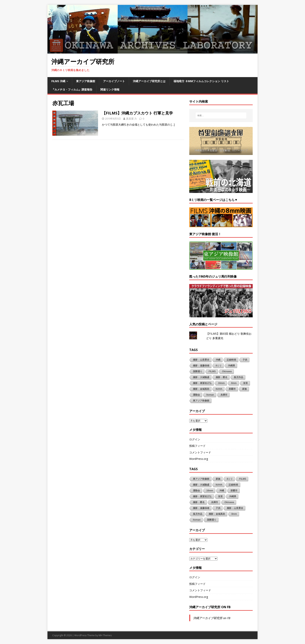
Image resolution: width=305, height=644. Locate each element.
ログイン (195, 439)
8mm (234, 383)
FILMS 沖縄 (58, 81)
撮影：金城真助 (201, 389)
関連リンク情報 (110, 89)
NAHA (219, 389)
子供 (245, 360)
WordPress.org (199, 459)
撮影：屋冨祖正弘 (202, 383)
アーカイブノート (114, 81)
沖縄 (218, 360)
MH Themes (105, 635)
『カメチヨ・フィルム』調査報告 (72, 89)
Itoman (210, 395)
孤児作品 (238, 377)
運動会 (196, 395)
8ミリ (219, 366)
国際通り (198, 371)
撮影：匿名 (222, 377)
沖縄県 (231, 366)
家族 (245, 389)
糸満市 (224, 395)
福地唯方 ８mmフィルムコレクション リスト (201, 81)
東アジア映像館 (86, 81)
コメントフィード (200, 452)
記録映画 (231, 360)
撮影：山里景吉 (201, 360)
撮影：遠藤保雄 (201, 366)
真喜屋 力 (131, 119)
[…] (173, 124)
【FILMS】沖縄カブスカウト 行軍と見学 (137, 113)
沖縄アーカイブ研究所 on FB (210, 607)
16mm (221, 383)
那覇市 (232, 389)
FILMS (212, 371)
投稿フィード (197, 446)
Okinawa (227, 371)
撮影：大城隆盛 (201, 377)
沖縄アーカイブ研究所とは (149, 81)
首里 (245, 383)
